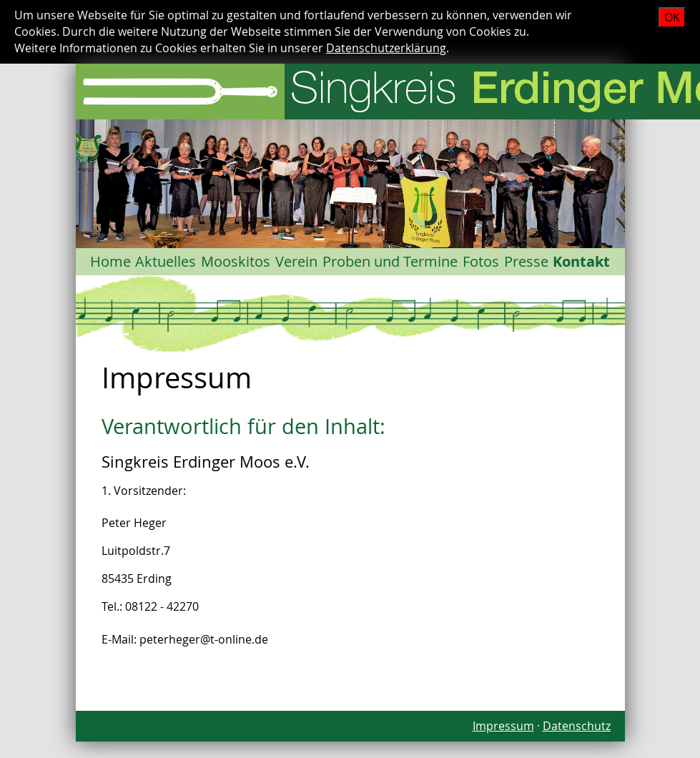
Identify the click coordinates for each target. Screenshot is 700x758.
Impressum (503, 726)
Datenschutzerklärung (386, 48)
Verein (296, 261)
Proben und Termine (390, 261)
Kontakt (581, 261)
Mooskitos (236, 261)
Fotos (481, 261)
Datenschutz (577, 726)
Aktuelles (166, 261)
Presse (526, 261)
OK (672, 17)
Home (110, 261)
